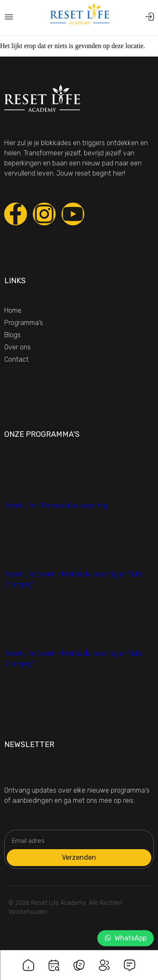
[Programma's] (54, 960)
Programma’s (24, 323)
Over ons (17, 347)
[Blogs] (79, 960)
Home (13, 310)
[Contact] (130, 960)
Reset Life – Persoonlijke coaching (56, 505)
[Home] (29, 960)
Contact (16, 359)
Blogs (12, 335)
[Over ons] (104, 960)
